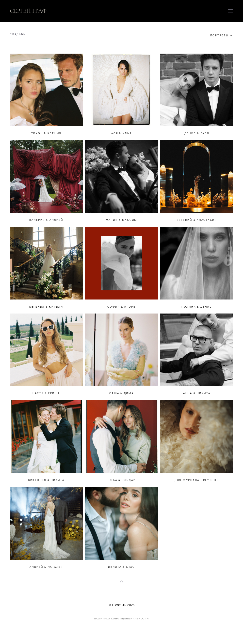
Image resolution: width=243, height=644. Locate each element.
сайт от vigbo (224, 632)
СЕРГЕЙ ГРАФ (28, 11)
